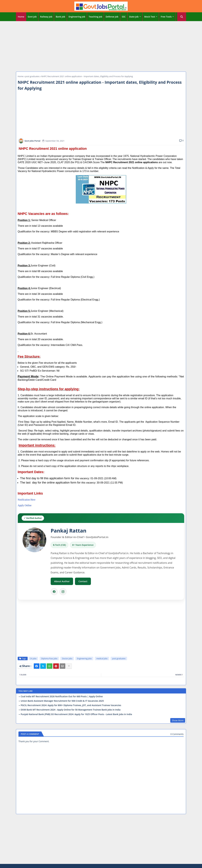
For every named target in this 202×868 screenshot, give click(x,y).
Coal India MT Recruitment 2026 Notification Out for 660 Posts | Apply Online (62, 696)
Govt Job (32, 17)
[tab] (21, 17)
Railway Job (46, 17)
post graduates (32, 76)
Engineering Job (77, 17)
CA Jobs (33, 659)
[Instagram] (63, 592)
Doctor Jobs (67, 659)
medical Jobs (102, 659)
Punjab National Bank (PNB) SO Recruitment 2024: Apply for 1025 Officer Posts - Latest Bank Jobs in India (76, 714)
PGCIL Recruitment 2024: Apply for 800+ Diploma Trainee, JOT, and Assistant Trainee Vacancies (71, 705)
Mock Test (150, 17)
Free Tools (166, 17)
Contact (83, 581)
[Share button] (69, 666)
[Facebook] (54, 592)
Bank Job (60, 17)
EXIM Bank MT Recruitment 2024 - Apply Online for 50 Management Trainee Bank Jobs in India (71, 710)
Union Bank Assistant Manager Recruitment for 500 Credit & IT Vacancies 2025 (62, 701)
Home (21, 17)
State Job (134, 17)
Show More (178, 720)
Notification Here (27, 500)
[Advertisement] (101, 46)
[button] (182, 17)
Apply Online (25, 505)
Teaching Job (95, 17)
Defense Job (112, 17)
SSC (124, 17)
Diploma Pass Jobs (49, 659)
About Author (62, 581)
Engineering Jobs (84, 659)
